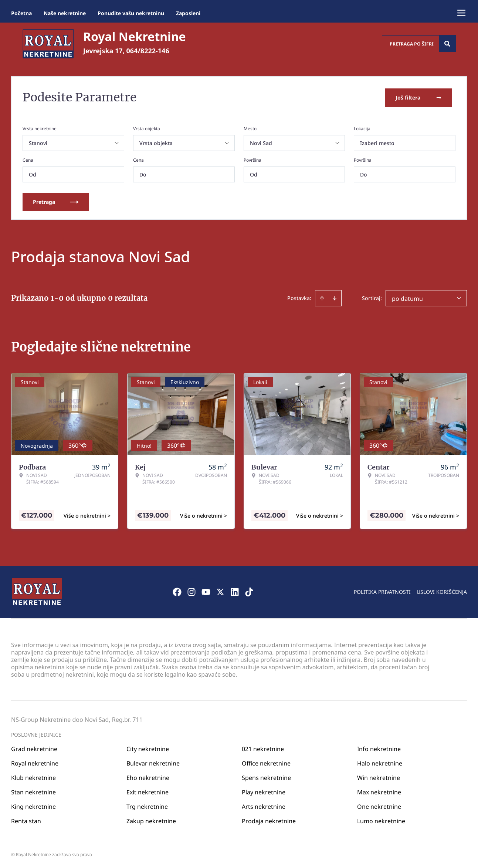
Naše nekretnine (65, 13)
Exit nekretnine (148, 791)
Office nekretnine (266, 762)
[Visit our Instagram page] (191, 591)
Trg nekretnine (147, 805)
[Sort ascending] (322, 297)
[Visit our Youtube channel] (206, 591)
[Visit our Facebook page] (177, 591)
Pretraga (56, 201)
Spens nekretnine (266, 777)
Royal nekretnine (35, 762)
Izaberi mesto (377, 142)
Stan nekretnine (33, 791)
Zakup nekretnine (151, 820)
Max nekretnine (379, 791)
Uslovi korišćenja (442, 591)
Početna (21, 13)
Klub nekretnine (33, 777)
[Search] (447, 44)
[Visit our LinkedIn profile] (235, 591)
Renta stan (26, 820)
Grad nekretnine (34, 748)
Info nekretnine (379, 748)
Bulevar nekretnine (153, 762)
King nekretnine (33, 805)
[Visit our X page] (220, 591)
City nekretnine (148, 748)
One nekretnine (379, 805)
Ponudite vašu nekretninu (131, 13)
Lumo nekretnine (381, 820)
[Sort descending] (335, 297)
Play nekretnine (264, 791)
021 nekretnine (263, 748)
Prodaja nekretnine (269, 820)
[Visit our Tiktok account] (249, 591)
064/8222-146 (148, 51)
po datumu (407, 298)
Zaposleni (188, 13)
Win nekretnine (379, 777)
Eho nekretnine (148, 777)
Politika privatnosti (382, 591)
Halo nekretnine (380, 762)
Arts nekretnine (264, 805)
